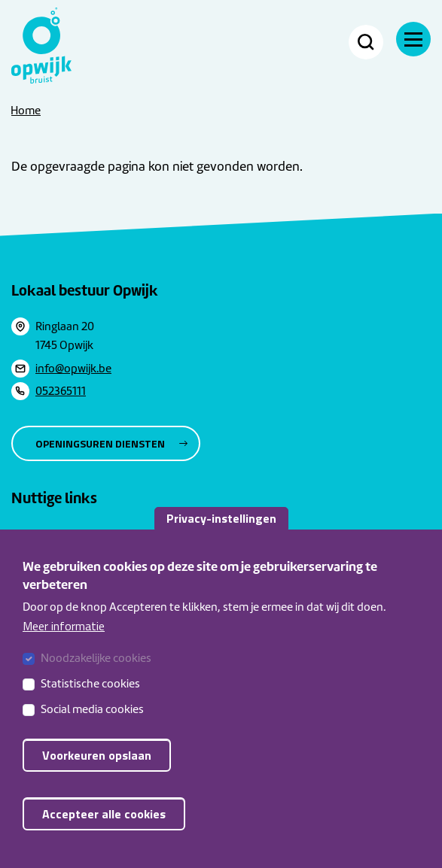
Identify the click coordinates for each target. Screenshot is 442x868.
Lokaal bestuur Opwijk (85, 290)
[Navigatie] (413, 39)
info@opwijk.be (73, 369)
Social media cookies (92, 723)
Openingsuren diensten (100, 443)
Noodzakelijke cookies (96, 672)
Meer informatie (64, 639)
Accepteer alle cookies (104, 827)
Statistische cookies (90, 697)
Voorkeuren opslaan (97, 769)
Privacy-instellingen (221, 532)
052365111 (61, 391)
